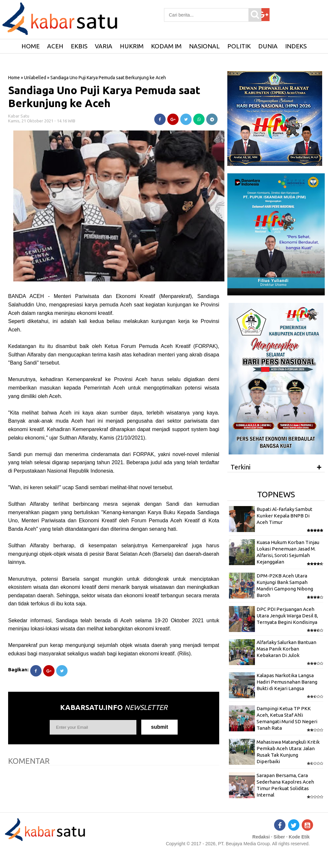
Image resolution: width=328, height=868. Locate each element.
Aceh (55, 46)
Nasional (204, 46)
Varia (104, 46)
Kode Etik (299, 837)
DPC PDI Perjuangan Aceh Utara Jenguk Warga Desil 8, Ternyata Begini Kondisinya (287, 616)
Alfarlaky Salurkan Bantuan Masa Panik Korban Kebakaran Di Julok (286, 649)
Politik (239, 46)
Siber (279, 837)
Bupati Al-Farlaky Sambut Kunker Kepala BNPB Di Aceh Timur (284, 516)
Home (14, 78)
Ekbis (79, 46)
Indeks (296, 46)
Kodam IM (166, 46)
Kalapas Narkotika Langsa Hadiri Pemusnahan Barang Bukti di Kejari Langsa (287, 682)
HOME (31, 46)
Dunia (268, 46)
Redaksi (261, 837)
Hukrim (132, 46)
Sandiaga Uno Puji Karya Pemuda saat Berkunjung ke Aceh (104, 97)
